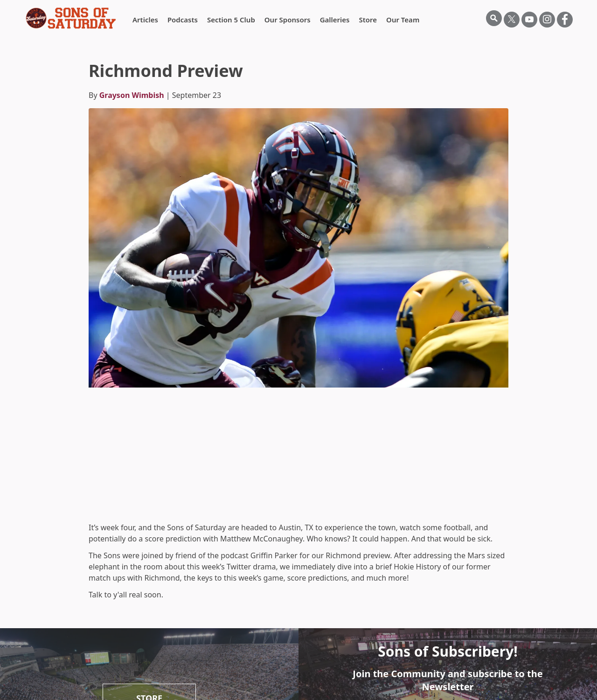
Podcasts (183, 20)
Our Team (403, 20)
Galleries (335, 20)
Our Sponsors (288, 20)
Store (368, 20)
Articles (145, 20)
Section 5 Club (231, 20)
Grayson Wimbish (132, 95)
